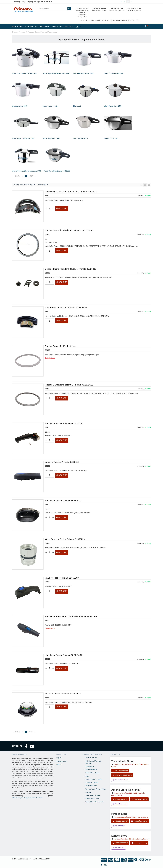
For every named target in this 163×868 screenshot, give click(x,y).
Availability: (141, 196)
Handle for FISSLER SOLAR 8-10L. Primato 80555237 (71, 192)
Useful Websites (91, 786)
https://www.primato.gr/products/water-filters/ (27, 798)
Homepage (17, 2)
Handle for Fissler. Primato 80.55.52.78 (64, 423)
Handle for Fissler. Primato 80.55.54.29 (64, 655)
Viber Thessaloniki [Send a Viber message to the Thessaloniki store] (120, 780)
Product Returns (91, 770)
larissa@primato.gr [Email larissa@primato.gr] (139, 843)
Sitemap (88, 792)
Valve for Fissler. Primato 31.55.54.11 (63, 694)
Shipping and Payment (35, 2)
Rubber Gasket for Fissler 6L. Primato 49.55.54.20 (69, 230)
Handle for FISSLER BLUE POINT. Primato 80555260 (71, 616)
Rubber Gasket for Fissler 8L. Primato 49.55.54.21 (69, 385)
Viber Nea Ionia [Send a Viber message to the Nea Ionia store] (119, 804)
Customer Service (92, 783)
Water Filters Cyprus (93, 773)
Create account (62, 761)
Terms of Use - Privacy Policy (96, 789)
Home (15, 32)
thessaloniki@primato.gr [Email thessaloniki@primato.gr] (122, 775)
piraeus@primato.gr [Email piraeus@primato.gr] (139, 821)
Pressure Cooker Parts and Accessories (42, 32)
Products (22, 32)
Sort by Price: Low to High (24, 185)
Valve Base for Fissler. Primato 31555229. (65, 539)
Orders (59, 764)
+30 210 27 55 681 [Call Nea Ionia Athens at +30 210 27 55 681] (120, 799)
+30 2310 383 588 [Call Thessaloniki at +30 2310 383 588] (120, 771)
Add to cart (62, 209)
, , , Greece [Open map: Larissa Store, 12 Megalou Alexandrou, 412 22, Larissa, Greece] (131, 839)
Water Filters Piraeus (93, 795)
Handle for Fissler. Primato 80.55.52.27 (64, 501)
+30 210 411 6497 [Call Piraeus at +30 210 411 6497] (120, 821)
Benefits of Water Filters (94, 779)
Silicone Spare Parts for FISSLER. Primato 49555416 (71, 269)
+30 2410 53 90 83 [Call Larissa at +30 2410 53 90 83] (120, 843)
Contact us (48, 2)
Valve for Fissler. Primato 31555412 (62, 462)
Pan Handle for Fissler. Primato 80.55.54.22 (66, 307)
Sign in (59, 758)
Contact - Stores (91, 758)
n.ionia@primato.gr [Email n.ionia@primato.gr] (139, 799)
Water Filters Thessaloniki (94, 802)
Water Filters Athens (92, 799)
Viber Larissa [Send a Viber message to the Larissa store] (119, 848)
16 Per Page (42, 185)
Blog (24, 2)
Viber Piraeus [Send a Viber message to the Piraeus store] (119, 826)
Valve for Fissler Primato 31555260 (62, 578)
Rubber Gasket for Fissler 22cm (60, 346)
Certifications (90, 766)
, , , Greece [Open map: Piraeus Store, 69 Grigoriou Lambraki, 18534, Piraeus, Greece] (131, 817)
